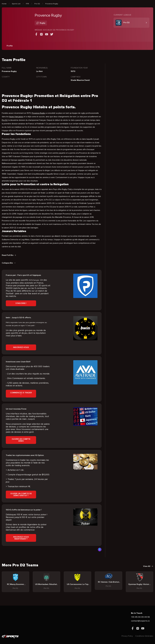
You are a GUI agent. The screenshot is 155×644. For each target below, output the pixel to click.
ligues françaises (16, 117)
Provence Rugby (52, 4)
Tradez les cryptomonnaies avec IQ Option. (25, 455)
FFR (27, 4)
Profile (10, 46)
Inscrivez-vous (21, 347)
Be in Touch (137, 613)
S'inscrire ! (21, 303)
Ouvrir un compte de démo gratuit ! (21, 495)
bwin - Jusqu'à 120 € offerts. (19, 318)
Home (4, 4)
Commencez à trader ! (21, 394)
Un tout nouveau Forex (16, 409)
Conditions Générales (144, 636)
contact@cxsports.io (140, 621)
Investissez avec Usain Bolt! (18, 362)
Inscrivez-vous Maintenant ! (21, 538)
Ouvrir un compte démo (21, 440)
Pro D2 (37, 4)
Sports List (16, 4)
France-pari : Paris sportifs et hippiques (23, 275)
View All (148, 566)
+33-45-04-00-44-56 (140, 617)
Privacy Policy (127, 636)
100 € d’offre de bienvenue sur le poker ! (24, 510)
